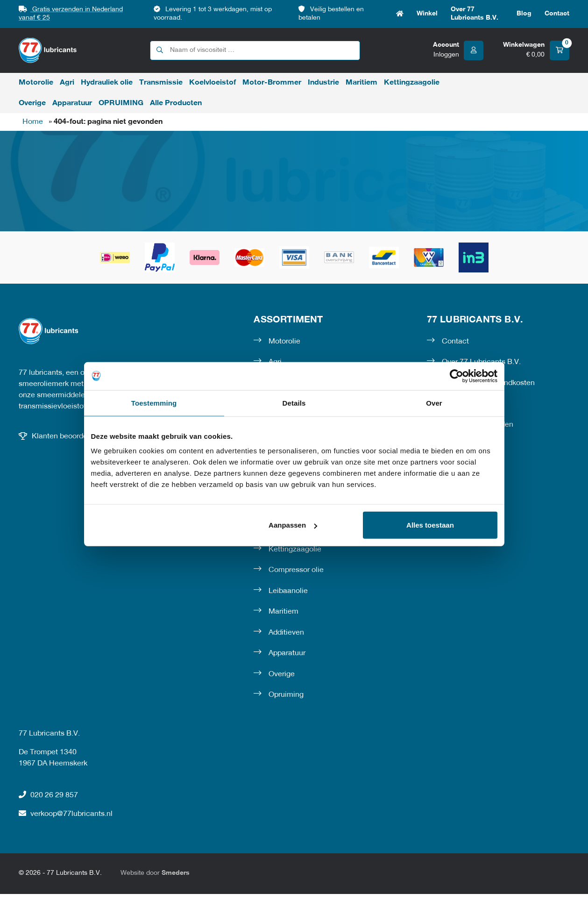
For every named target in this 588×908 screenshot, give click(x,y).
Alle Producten (176, 103)
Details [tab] (294, 403)
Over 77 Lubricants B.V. (475, 14)
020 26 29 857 (48, 795)
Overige (32, 103)
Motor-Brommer (272, 83)
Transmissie (161, 83)
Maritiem (361, 83)
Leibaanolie (288, 591)
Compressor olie (296, 570)
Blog (524, 14)
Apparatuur (72, 103)
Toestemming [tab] (154, 403)
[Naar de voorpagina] (48, 50)
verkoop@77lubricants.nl (66, 814)
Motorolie (36, 83)
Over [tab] (434, 403)
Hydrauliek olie (107, 83)
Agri (67, 83)
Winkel (427, 14)
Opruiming (286, 695)
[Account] (458, 50)
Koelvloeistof (213, 83)
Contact (557, 14)
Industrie (323, 83)
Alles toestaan (430, 525)
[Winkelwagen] (536, 50)
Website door (155, 873)
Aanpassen (293, 525)
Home (400, 14)
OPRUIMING (121, 103)
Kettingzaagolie (412, 83)
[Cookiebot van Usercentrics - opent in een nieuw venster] (457, 376)
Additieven (286, 633)
